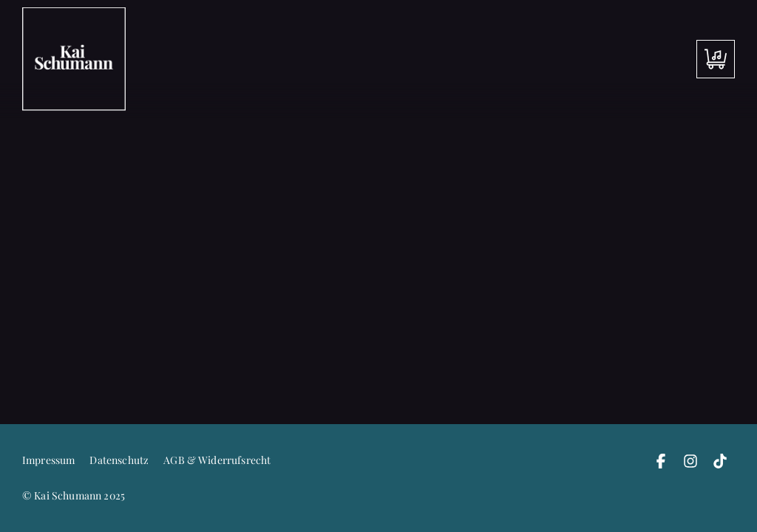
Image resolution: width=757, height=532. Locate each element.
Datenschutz (119, 460)
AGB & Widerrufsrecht (217, 460)
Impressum (48, 460)
